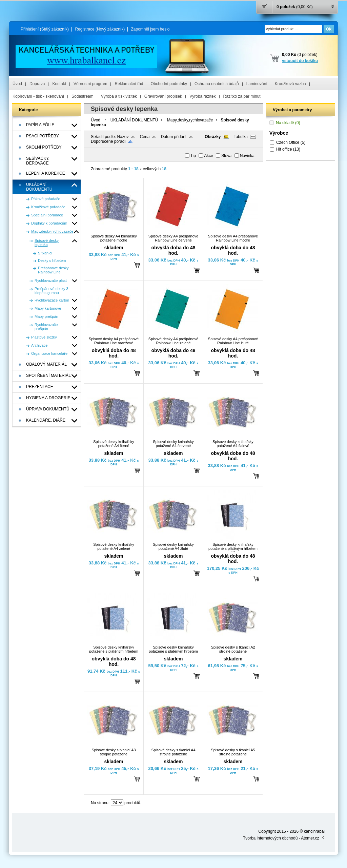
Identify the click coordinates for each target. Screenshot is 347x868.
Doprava (37, 84)
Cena (145, 137)
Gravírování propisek (163, 96)
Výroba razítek (202, 96)
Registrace (100, 29)
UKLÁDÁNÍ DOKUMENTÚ (134, 120)
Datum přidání (174, 137)
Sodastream (83, 96)
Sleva (226, 156)
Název (123, 137)
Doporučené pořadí (108, 141)
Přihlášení (45, 29)
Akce (209, 156)
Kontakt (59, 84)
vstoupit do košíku (300, 61)
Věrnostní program (90, 84)
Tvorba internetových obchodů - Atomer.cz (284, 838)
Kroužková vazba (290, 84)
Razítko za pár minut (242, 96)
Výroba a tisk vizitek (119, 96)
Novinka (247, 156)
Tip (193, 156)
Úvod (17, 84)
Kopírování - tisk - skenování (38, 96)
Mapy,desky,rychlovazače (190, 120)
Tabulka (241, 137)
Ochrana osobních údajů (217, 84)
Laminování (257, 84)
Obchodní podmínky (169, 84)
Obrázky (213, 137)
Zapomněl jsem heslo (150, 29)
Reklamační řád (129, 84)
